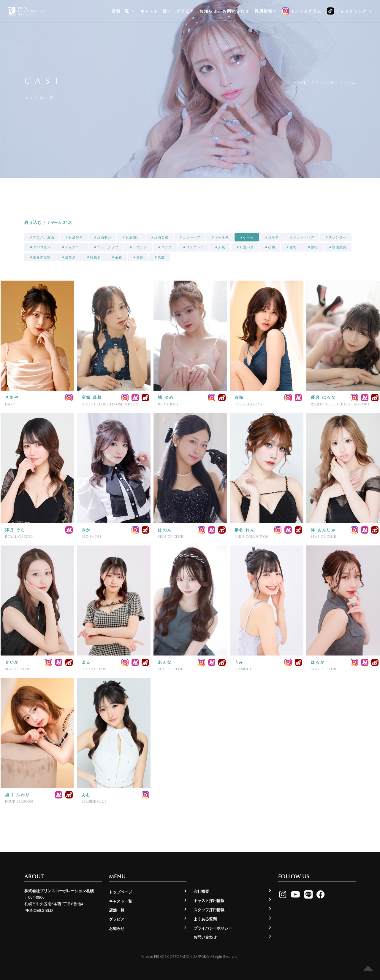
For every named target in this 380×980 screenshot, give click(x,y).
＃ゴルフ (272, 237)
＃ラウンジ (138, 247)
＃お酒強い (131, 237)
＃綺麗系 (94, 257)
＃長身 (138, 257)
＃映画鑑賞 (338, 247)
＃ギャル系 (220, 237)
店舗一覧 (123, 11)
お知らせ (208, 11)
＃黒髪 (159, 257)
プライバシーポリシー (213, 928)
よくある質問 (205, 919)
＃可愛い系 (245, 247)
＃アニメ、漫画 (42, 237)
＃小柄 (270, 247)
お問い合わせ (236, 11)
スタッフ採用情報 (209, 910)
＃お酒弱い (102, 237)
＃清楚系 (69, 257)
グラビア (185, 11)
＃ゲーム (247, 237)
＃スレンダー (336, 237)
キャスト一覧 (156, 11)
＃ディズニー (72, 247)
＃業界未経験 (40, 257)
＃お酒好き (74, 237)
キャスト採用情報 (209, 901)
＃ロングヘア (193, 247)
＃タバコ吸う (40, 247)
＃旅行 (313, 247)
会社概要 (201, 891)
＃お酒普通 (159, 237)
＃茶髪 (117, 257)
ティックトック (350, 11)
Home (300, 82)
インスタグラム (302, 11)
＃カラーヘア (190, 237)
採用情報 (266, 11)
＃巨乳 (291, 247)
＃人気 (220, 247)
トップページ (121, 892)
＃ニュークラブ (106, 247)
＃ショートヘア (302, 237)
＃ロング (165, 247)
